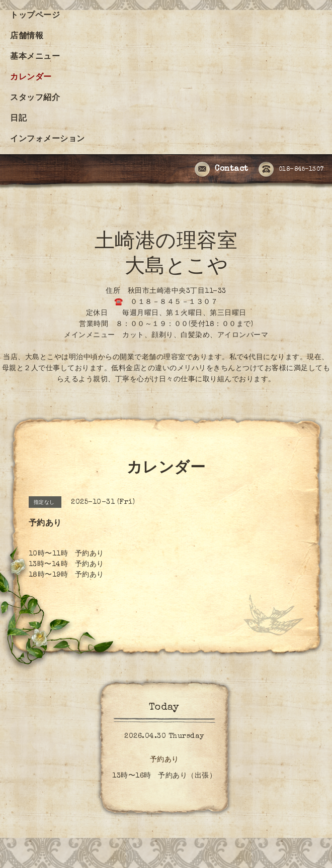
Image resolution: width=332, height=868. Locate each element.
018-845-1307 (291, 170)
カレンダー (31, 78)
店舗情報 (27, 37)
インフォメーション (48, 140)
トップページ (35, 16)
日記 (18, 119)
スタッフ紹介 (35, 98)
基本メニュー (35, 57)
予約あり (164, 760)
